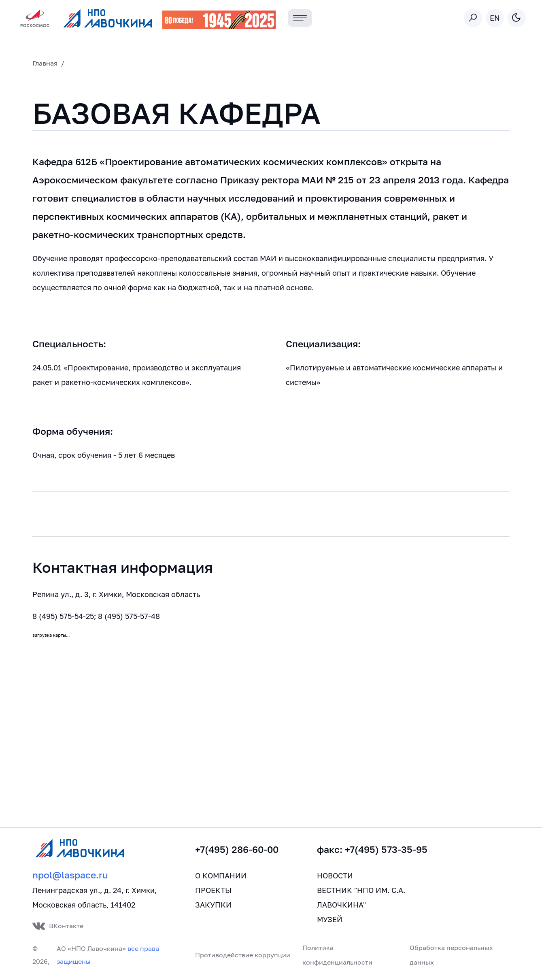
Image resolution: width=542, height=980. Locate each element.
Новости (335, 876)
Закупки (213, 905)
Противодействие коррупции (243, 955)
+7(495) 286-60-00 (237, 849)
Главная (45, 63)
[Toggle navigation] (300, 18)
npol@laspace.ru (70, 875)
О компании (221, 876)
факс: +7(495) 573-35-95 (372, 849)
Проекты (213, 890)
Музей (330, 919)
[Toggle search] (473, 18)
